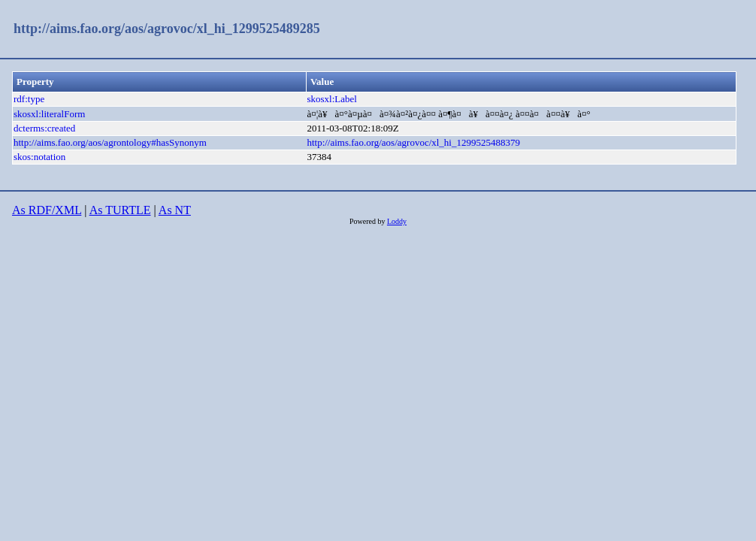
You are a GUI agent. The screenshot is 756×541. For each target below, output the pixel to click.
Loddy (397, 221)
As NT (175, 210)
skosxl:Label (331, 99)
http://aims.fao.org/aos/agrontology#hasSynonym (110, 142)
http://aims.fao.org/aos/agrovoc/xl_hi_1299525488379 (413, 142)
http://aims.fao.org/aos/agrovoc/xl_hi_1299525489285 (167, 29)
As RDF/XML (47, 210)
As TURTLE (120, 210)
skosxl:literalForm (49, 114)
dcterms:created (44, 128)
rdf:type (29, 99)
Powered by (368, 221)
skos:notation (39, 157)
